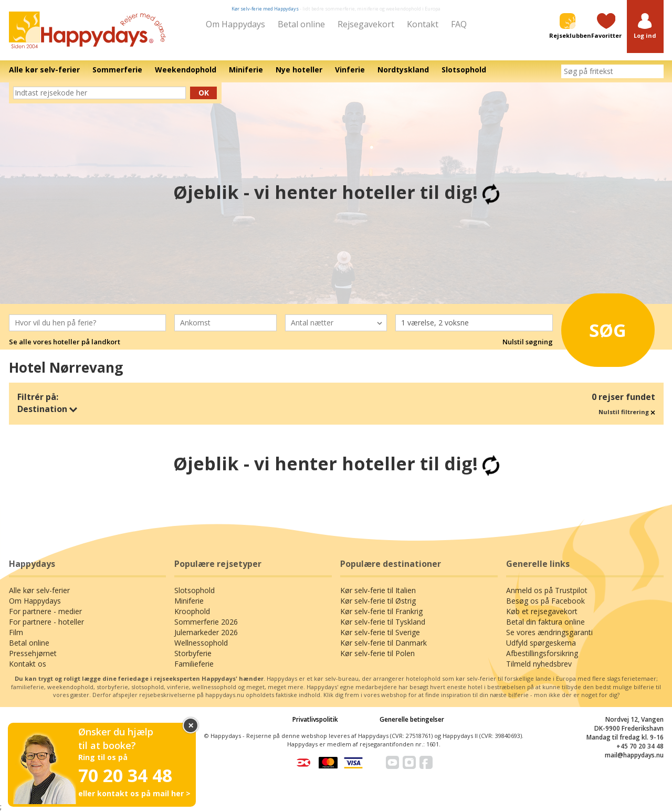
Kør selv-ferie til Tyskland (383, 622)
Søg (598, 328)
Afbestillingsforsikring (542, 653)
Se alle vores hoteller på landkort (65, 342)
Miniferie (189, 601)
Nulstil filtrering (627, 412)
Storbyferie (193, 653)
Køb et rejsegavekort (542, 611)
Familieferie (194, 664)
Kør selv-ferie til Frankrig (381, 611)
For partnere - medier (45, 611)
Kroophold (192, 611)
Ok (204, 93)
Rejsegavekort (366, 24)
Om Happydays (235, 24)
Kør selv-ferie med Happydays (265, 9)
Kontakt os (28, 664)
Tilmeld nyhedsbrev (539, 664)
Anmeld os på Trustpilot (547, 590)
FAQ (459, 24)
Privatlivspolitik (315, 719)
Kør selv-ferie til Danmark (384, 643)
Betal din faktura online (545, 622)
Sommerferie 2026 (206, 622)
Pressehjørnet (33, 653)
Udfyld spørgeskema (541, 643)
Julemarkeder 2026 (206, 632)
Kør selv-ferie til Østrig (378, 601)
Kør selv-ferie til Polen (377, 653)
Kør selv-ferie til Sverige (380, 632)
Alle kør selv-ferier (39, 590)
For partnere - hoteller (46, 622)
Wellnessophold (201, 643)
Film (16, 632)
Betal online (301, 24)
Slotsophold (195, 590)
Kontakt (423, 24)
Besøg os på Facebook (545, 601)
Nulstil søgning (528, 342)
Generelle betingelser (412, 719)
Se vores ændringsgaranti (549, 632)
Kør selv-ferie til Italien (378, 590)
